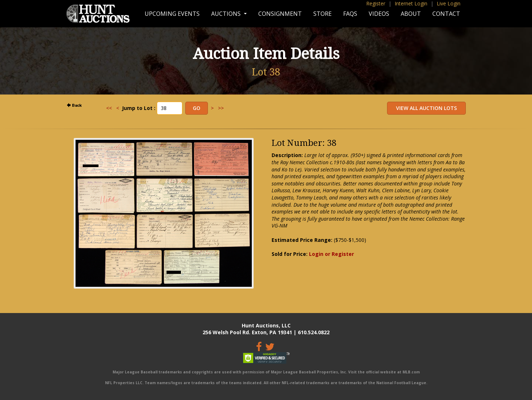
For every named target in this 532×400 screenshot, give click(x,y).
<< (109, 108)
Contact (446, 14)
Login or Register (331, 254)
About (411, 14)
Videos (379, 14)
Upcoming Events (172, 14)
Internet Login (411, 3)
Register (376, 3)
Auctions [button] (227, 14)
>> (221, 108)
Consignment (280, 14)
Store (322, 14)
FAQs (350, 14)
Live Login (449, 3)
